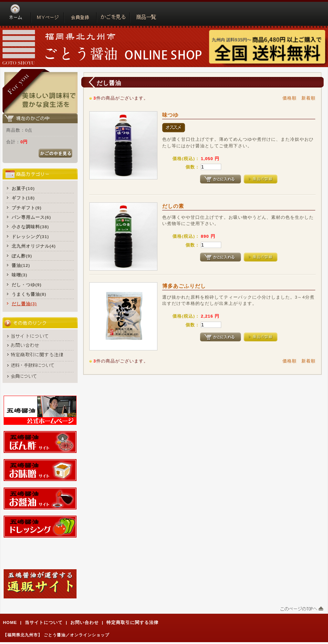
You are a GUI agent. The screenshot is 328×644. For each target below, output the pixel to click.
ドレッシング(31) (30, 236)
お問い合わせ (85, 622)
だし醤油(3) (24, 304)
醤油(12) (21, 265)
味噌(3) (19, 275)
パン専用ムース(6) (31, 217)
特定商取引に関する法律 (132, 622)
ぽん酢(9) (22, 256)
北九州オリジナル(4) (34, 246)
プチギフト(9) (27, 208)
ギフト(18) (23, 198)
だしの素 (173, 206)
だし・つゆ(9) (27, 285)
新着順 (309, 98)
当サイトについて (44, 622)
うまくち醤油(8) (29, 294)
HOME (10, 622)
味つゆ (170, 115)
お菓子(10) (23, 188)
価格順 (290, 98)
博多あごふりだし (184, 286)
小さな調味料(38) (30, 227)
